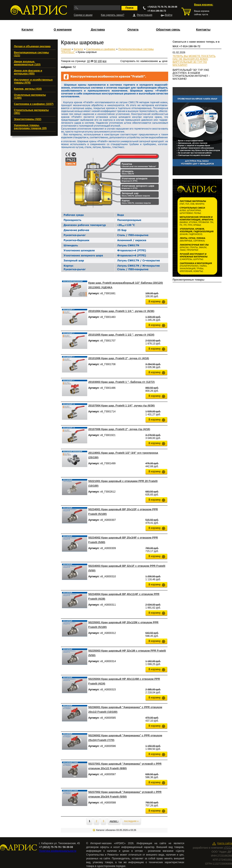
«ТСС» (228, 848)
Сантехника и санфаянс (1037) (34, 104)
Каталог (27, 30)
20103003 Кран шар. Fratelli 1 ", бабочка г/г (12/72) (121, 382)
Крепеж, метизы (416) (28, 89)
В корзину (155, 301)
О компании (63, 30)
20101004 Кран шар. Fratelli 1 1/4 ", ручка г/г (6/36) (121, 311)
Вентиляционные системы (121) (31, 54)
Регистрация (145, 15)
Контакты (203, 30)
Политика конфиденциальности (58, 851)
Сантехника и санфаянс (101, 49)
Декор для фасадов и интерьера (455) (28, 72)
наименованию (151, 61)
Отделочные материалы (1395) (30, 96)
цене (165, 61)
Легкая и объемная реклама (32, 46)
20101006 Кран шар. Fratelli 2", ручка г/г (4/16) (119, 358)
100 (100, 61)
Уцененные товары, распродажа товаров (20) (30, 127)
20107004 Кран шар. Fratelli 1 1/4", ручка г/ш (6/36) (121, 406)
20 (92, 61)
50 (95, 61)
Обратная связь (168, 30)
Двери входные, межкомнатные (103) (27, 63)
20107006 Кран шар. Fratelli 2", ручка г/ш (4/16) (119, 429)
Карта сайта (225, 843)
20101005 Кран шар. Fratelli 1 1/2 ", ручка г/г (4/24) (121, 335)
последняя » (131, 821)
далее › (114, 821)
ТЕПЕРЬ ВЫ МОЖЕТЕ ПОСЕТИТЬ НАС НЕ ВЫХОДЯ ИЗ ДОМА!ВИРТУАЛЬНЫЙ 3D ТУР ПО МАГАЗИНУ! (194, 61)
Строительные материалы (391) (31, 112)
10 (88, 61)
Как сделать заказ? (113, 15)
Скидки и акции (83, 15)
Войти (169, 15)
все (104, 61)
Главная (66, 49)
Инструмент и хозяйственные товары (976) (33, 81)
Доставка (98, 30)
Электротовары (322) (28, 119)
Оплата (133, 30)
